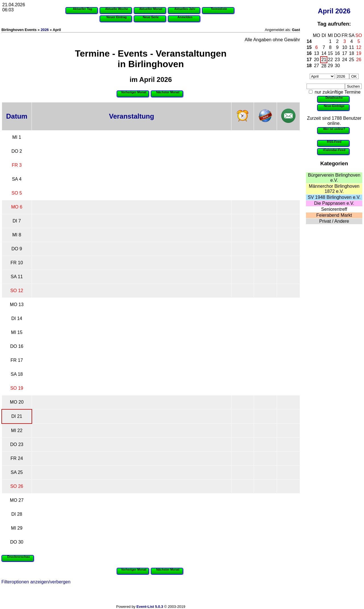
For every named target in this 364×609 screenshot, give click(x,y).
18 (351, 53)
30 (337, 66)
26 (359, 60)
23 (337, 60)
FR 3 (17, 165)
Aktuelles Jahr (185, 9)
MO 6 (17, 207)
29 (330, 66)
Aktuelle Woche (117, 9)
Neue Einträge (334, 106)
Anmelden (185, 17)
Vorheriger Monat (134, 92)
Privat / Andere (334, 221)
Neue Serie (151, 17)
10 (345, 47)
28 (324, 66)
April (326, 11)
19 (359, 53)
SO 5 (17, 193)
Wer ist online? (334, 129)
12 (359, 47)
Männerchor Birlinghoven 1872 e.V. (334, 189)
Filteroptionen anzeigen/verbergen (36, 582)
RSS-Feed (334, 142)
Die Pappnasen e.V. (334, 203)
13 (317, 53)
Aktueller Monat (151, 9)
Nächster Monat (168, 92)
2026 (343, 11)
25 (351, 60)
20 (317, 60)
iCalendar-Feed (334, 150)
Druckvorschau (18, 557)
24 (345, 60)
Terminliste (219, 9)
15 (309, 47)
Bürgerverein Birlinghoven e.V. (334, 178)
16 (309, 53)
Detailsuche (334, 98)
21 (324, 60)
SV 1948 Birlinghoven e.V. (334, 197)
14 (309, 41)
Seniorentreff (334, 209)
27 (317, 66)
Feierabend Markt (334, 215)
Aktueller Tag (82, 9)
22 (330, 60)
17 (345, 53)
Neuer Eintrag (116, 17)
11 (351, 47)
